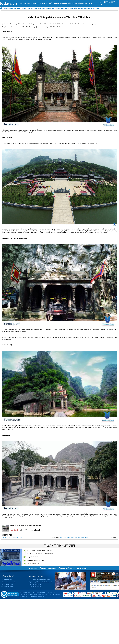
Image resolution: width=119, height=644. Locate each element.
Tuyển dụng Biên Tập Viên (36, 584)
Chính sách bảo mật (7, 584)
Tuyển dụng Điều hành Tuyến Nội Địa (40, 580)
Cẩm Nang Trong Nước (48, 568)
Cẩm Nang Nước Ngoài (66, 568)
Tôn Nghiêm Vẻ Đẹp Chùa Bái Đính (12, 537)
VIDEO (79, 568)
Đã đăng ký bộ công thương (10, 594)
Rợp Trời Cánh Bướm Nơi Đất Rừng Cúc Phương (74, 537)
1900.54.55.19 (110, 2)
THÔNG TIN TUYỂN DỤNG (36, 576)
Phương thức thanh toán (9, 582)
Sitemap (85, 568)
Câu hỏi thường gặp (7, 587)
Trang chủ (33, 568)
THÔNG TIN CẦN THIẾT (8, 576)
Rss (114, 574)
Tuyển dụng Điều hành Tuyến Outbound (40, 582)
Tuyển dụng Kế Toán (35, 587)
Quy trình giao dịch (7, 580)
